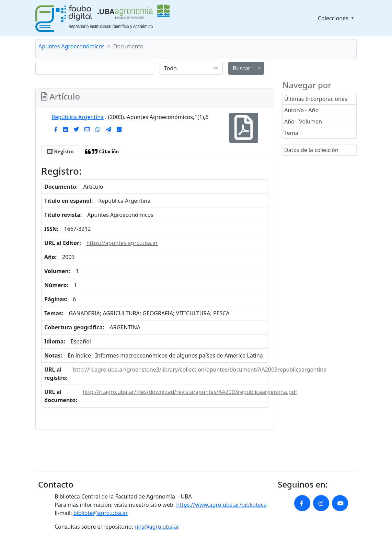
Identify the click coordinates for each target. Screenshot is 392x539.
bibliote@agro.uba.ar (101, 513)
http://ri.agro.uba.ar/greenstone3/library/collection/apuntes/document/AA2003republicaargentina (200, 370)
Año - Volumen (303, 121)
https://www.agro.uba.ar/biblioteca (221, 505)
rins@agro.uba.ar (157, 527)
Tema (291, 133)
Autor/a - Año (301, 110)
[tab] (60, 151)
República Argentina (78, 117)
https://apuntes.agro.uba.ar (122, 243)
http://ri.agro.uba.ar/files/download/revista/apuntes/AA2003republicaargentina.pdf (190, 392)
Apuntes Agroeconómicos (72, 46)
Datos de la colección (311, 150)
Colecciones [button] (334, 18)
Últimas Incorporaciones (316, 99)
